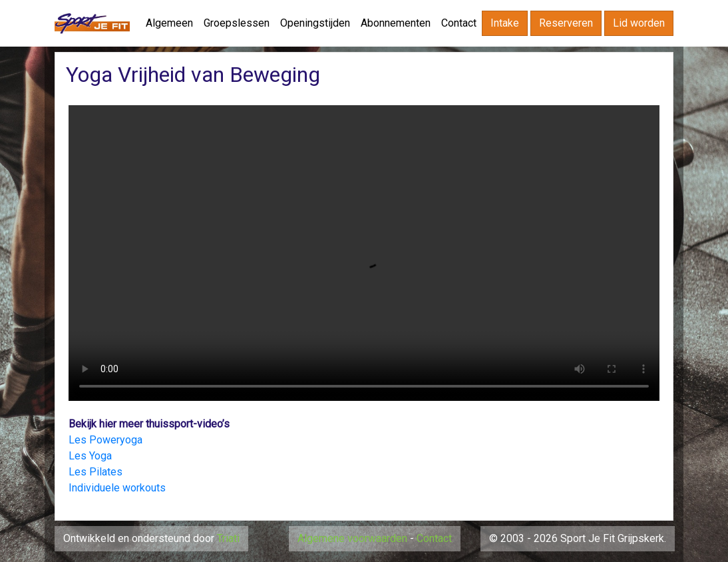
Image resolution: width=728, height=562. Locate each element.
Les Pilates (95, 472)
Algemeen (169, 23)
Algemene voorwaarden (352, 538)
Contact (459, 23)
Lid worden (639, 23)
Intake (505, 23)
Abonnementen (396, 23)
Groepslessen (237, 23)
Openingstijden (315, 23)
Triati (228, 538)
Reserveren (566, 23)
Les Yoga (90, 456)
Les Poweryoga (105, 440)
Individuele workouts (117, 488)
